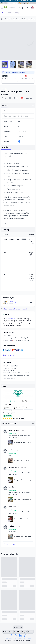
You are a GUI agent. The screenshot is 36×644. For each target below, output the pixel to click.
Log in (18, 8)
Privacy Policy (9, 638)
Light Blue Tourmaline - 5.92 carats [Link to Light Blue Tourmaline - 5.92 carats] (23, 499)
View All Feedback (10, 544)
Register (12, 8)
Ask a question (9, 355)
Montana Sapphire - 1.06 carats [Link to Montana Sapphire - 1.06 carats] (23, 443)
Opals (4, 3)
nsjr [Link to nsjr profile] (10, 450)
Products (8, 19)
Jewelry (22, 3)
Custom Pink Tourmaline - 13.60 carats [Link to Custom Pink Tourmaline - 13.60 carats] (23, 519)
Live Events (28, 408)
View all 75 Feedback (13, 419)
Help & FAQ (17, 632)
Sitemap (31, 632)
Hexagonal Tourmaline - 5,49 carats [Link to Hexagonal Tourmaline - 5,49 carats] (23, 480)
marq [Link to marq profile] (10, 507)
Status (29, 638)
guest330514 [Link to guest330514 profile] (13, 430)
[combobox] (18, 13)
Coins (30, 3)
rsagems (4, 89)
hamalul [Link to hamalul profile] (11, 487)
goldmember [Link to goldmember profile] (13, 467)
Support (24, 632)
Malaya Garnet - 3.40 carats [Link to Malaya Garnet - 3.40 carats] (23, 460)
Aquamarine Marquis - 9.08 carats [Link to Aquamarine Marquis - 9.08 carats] (23, 537)
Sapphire (16, 19)
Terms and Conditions (20, 638)
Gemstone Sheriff (11, 318)
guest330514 (11, 302)
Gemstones (13, 3)
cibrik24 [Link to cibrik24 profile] (11, 526)
